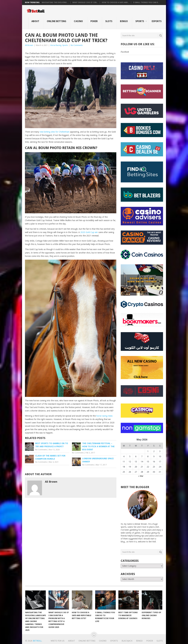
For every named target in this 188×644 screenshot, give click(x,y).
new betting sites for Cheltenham (55, 132)
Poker (94, 21)
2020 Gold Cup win (89, 232)
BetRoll (37, 641)
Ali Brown (29, 45)
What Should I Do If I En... (85, 3)
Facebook (125, 52)
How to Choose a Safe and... (115, 3)
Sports (140, 21)
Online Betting (57, 21)
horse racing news (104, 416)
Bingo (124, 21)
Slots (109, 21)
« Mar (141, 476)
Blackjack (127, 641)
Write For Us (58, 641)
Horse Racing (56, 45)
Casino (78, 21)
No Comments (77, 45)
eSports (157, 21)
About (35, 21)
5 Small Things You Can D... (146, 3)
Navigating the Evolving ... (55, 3)
